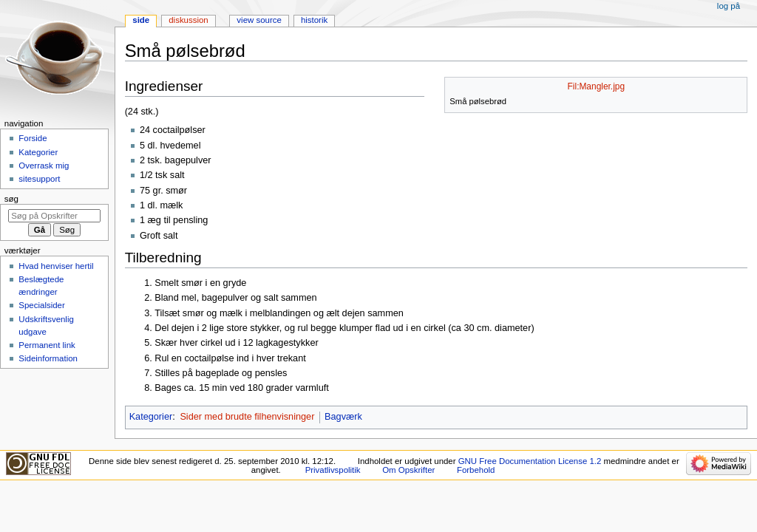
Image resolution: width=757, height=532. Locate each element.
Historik (314, 20)
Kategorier (151, 417)
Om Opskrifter (408, 470)
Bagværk (343, 417)
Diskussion (188, 20)
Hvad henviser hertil (56, 266)
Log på (729, 6)
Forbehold (476, 470)
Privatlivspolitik (333, 470)
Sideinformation (48, 358)
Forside (33, 138)
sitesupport (39, 179)
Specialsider (41, 305)
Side (141, 20)
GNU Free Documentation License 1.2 (530, 461)
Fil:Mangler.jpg (597, 86)
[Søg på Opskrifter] (54, 216)
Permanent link (47, 345)
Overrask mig (44, 166)
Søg (11, 199)
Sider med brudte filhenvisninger (247, 417)
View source (259, 20)
